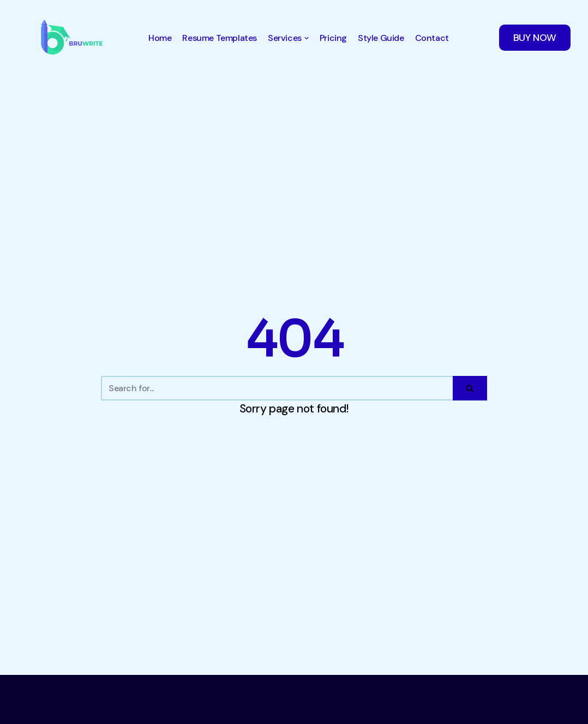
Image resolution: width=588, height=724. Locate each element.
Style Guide (381, 38)
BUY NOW (535, 38)
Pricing (333, 38)
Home (160, 38)
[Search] (277, 388)
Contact (432, 38)
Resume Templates (220, 38)
